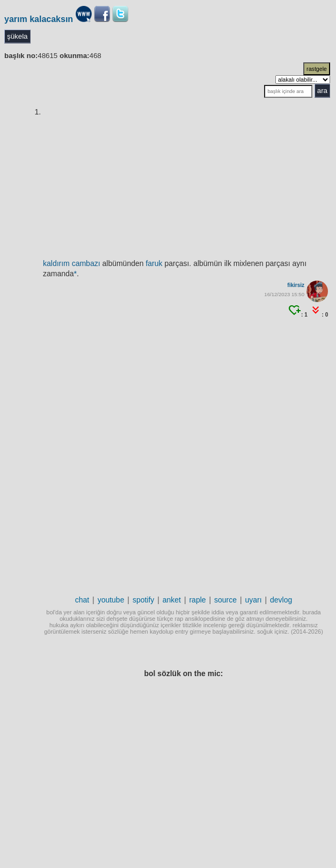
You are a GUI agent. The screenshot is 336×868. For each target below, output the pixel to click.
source (225, 600)
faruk (154, 263)
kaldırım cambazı (72, 263)
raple (197, 600)
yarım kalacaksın (39, 19)
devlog (281, 600)
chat (82, 600)
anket (172, 600)
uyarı (253, 600)
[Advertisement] (166, 448)
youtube (111, 600)
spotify (143, 600)
